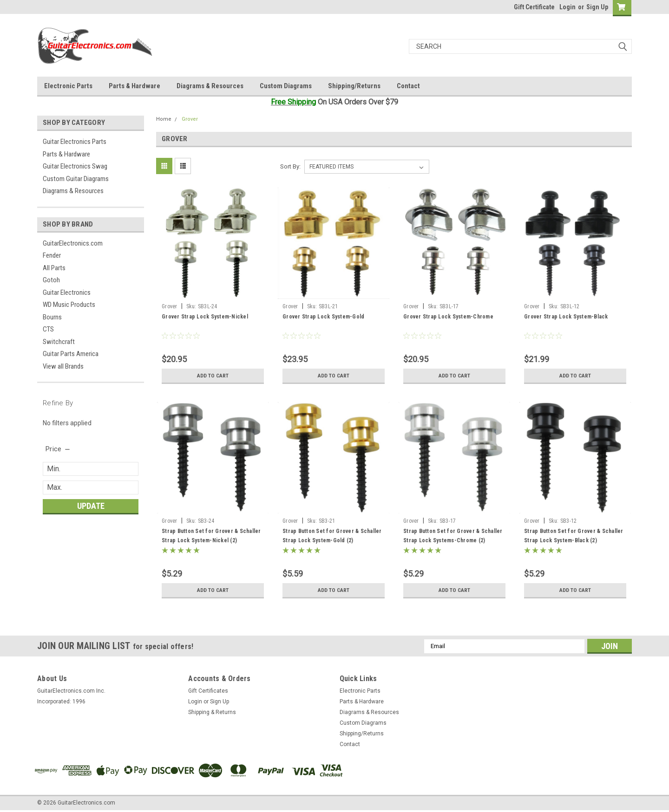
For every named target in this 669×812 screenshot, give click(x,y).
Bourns (52, 317)
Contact (408, 86)
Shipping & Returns (212, 712)
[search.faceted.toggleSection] (58, 449)
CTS (48, 329)
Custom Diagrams (286, 86)
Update (91, 506)
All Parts (54, 268)
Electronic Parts (68, 86)
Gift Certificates (208, 691)
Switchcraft (59, 342)
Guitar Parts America (71, 354)
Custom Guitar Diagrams (76, 179)
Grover (190, 119)
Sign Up (597, 7)
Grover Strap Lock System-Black (566, 317)
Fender (52, 255)
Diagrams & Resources (210, 86)
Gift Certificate (534, 7)
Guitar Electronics (67, 292)
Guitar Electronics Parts (75, 142)
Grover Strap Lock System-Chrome (448, 317)
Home (164, 119)
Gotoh (51, 280)
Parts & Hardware (134, 86)
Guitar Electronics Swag (75, 166)
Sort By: (290, 166)
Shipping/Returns (354, 86)
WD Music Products (69, 305)
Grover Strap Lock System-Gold (323, 317)
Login (567, 7)
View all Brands (63, 366)
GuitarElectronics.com (73, 243)
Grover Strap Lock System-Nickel (205, 317)
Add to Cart (213, 376)
